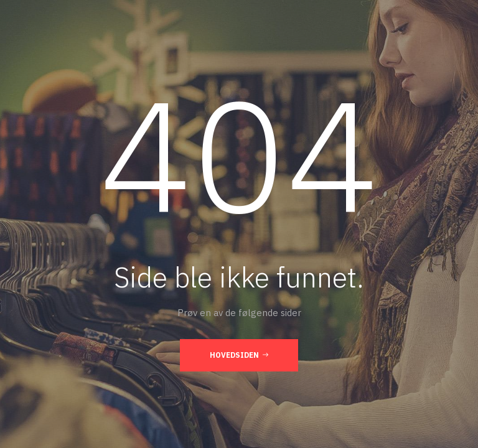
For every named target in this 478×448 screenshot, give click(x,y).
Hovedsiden (239, 355)
